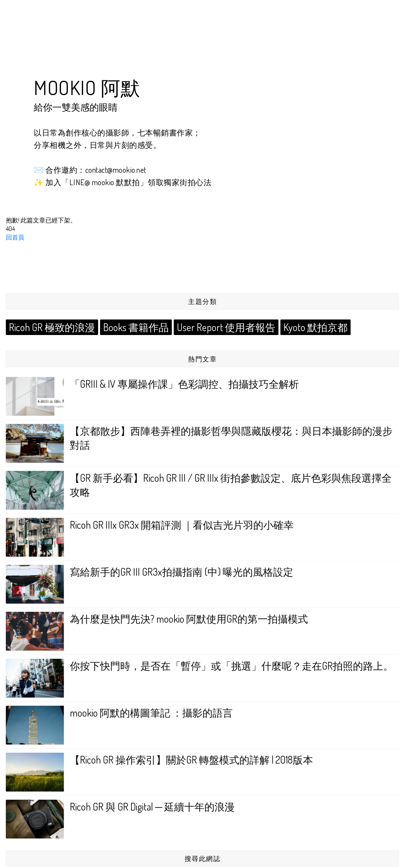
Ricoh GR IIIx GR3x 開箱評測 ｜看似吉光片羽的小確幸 (182, 525)
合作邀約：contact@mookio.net (96, 170)
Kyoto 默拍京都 (308, 327)
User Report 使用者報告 (221, 327)
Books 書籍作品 (133, 327)
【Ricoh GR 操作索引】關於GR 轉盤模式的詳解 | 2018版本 (191, 759)
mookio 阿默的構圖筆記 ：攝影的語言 (151, 713)
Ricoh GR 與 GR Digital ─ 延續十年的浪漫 (152, 806)
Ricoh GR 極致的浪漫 (51, 327)
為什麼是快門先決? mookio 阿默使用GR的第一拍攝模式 (189, 619)
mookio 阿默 (87, 88)
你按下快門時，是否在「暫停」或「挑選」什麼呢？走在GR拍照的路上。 (232, 666)
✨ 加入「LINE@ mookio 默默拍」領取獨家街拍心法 (123, 182)
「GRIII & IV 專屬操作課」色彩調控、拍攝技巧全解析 (184, 384)
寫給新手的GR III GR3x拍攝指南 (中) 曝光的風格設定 (181, 572)
